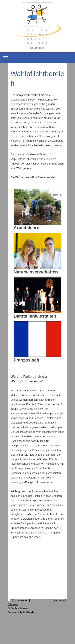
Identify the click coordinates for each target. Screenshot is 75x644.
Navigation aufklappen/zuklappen (37, 58)
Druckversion (18, 600)
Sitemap (13, 604)
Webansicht (60, 600)
